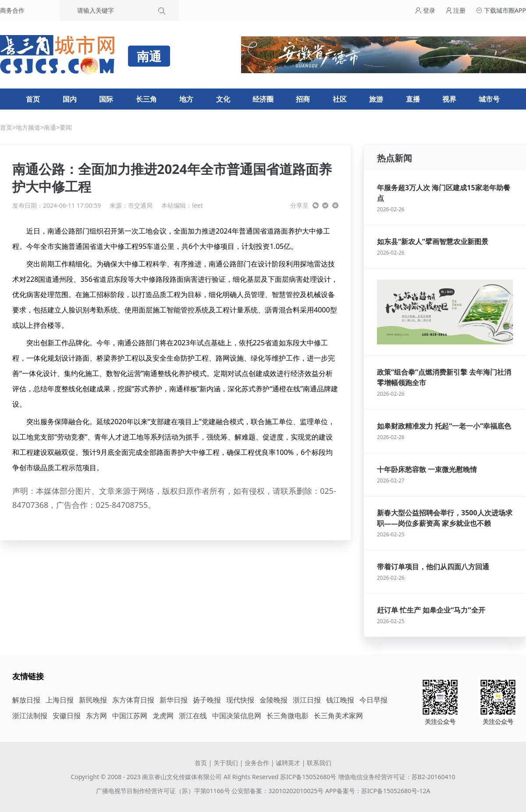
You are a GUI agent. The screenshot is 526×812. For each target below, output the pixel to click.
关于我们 (226, 763)
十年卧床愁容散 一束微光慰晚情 (427, 469)
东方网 (96, 716)
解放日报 (26, 700)
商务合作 (12, 10)
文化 (223, 99)
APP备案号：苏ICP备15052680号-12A (378, 791)
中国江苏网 (130, 716)
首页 (33, 99)
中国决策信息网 (237, 716)
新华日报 (174, 700)
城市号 (489, 99)
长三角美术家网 (338, 716)
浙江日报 (307, 700)
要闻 (66, 127)
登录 (425, 10)
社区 (340, 99)
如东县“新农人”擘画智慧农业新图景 (433, 241)
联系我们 (319, 763)
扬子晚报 (207, 700)
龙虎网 (163, 716)
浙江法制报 (30, 716)
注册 (456, 10)
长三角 (146, 99)
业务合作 (257, 763)
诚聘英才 (288, 763)
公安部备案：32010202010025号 (278, 791)
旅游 (376, 99)
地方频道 (28, 127)
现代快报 (240, 700)
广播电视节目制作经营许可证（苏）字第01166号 (164, 791)
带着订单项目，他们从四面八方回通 (433, 567)
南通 (50, 127)
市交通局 (140, 205)
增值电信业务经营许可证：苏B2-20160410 (397, 777)
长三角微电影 (288, 716)
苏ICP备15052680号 (308, 777)
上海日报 (60, 700)
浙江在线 (193, 716)
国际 (106, 99)
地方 (186, 99)
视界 (449, 99)
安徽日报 (67, 716)
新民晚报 (93, 700)
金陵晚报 (274, 700)
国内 (70, 99)
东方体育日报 (133, 700)
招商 (303, 99)
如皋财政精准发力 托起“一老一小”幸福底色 (444, 426)
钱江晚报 (340, 700)
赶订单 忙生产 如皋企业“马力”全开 (431, 610)
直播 (413, 99)
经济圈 (263, 99)
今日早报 (373, 700)
